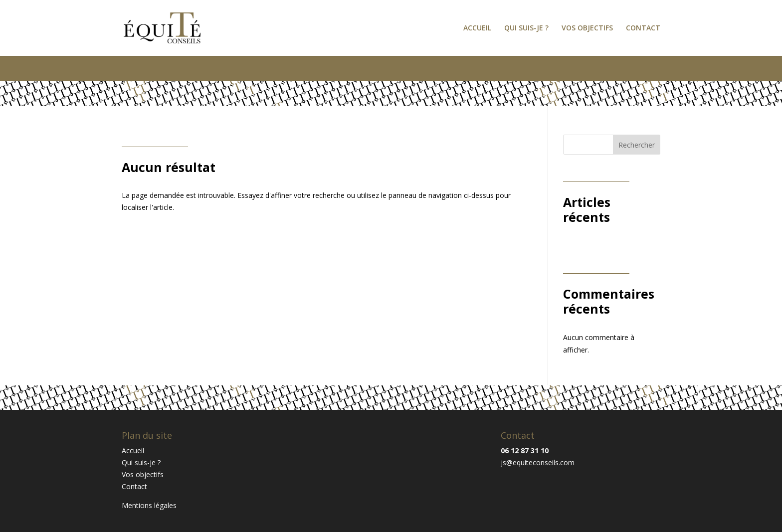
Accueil (477, 28)
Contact (643, 28)
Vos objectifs (587, 28)
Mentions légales (149, 505)
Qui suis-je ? (526, 28)
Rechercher (637, 145)
